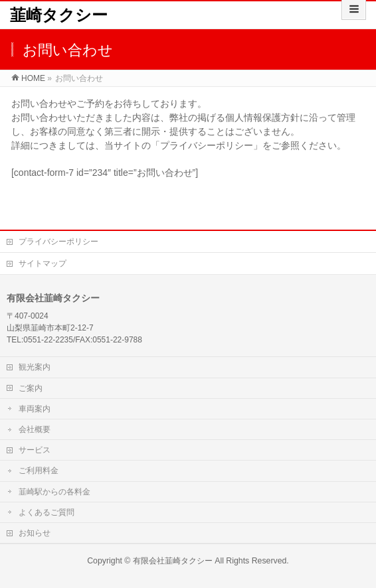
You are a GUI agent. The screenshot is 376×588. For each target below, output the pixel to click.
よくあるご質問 (47, 512)
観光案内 (35, 367)
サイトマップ (43, 263)
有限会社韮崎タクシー (173, 561)
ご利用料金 (39, 471)
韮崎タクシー (59, 15)
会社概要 (35, 429)
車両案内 (35, 409)
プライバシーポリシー (58, 242)
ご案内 (31, 388)
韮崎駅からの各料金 (54, 492)
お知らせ (35, 533)
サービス (35, 450)
